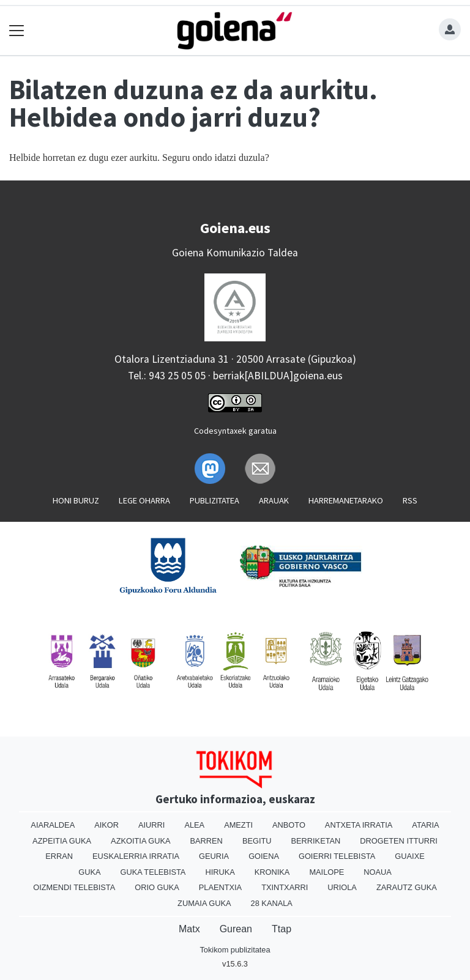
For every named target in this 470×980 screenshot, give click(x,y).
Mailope (326, 872)
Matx (189, 929)
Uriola (342, 887)
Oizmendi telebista (74, 887)
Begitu (257, 841)
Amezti (238, 825)
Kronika (272, 872)
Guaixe (409, 856)
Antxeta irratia (359, 825)
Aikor (106, 825)
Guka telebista (153, 872)
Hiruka (220, 872)
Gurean (236, 929)
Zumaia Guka (204, 903)
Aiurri (151, 825)
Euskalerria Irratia (136, 856)
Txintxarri (285, 887)
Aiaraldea (53, 825)
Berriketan (316, 841)
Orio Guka (157, 887)
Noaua (378, 872)
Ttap (282, 929)
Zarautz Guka (407, 887)
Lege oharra (144, 500)
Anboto (289, 825)
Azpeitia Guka (62, 841)
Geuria (214, 856)
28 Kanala (272, 903)
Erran (59, 856)
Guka (89, 872)
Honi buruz (76, 500)
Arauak (274, 500)
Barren (207, 841)
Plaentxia (220, 887)
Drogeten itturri (399, 841)
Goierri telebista (337, 856)
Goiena (264, 856)
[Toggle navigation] (17, 31)
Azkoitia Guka (140, 841)
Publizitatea (214, 500)
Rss (410, 500)
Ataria (425, 825)
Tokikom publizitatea (235, 950)
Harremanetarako (346, 500)
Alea (194, 825)
